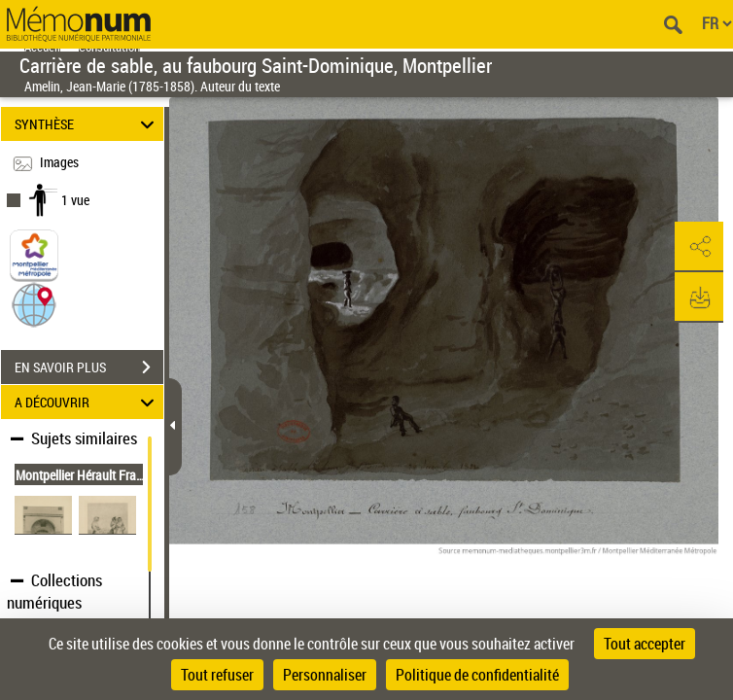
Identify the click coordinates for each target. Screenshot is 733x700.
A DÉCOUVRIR (87, 402)
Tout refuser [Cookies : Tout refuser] (217, 675)
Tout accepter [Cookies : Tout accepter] (645, 644)
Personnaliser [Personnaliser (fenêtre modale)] (325, 675)
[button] (34, 304)
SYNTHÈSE (87, 124)
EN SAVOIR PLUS (89, 367)
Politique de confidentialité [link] (477, 675)
